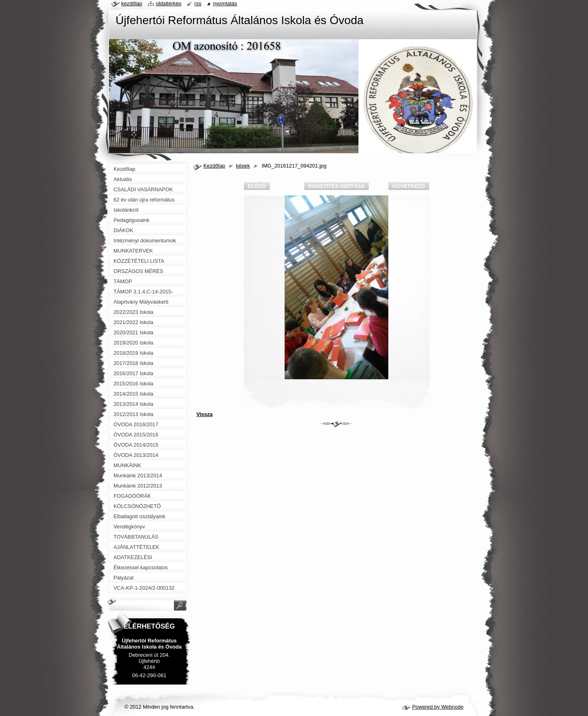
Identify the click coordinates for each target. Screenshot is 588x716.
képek (243, 166)
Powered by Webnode (438, 707)
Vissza (205, 414)
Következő (409, 186)
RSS (198, 3)
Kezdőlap (214, 166)
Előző (257, 186)
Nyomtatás (225, 3)
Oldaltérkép (169, 3)
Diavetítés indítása (336, 186)
